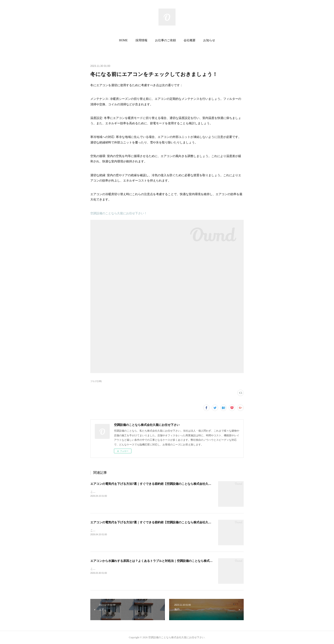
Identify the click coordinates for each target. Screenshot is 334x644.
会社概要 (190, 40)
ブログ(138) (96, 381)
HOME (123, 40)
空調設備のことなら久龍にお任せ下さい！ (119, 213)
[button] (123, 40)
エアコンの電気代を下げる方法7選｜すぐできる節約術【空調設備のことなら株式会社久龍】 (152, 484)
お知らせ (209, 40)
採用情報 (141, 40)
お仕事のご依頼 (166, 40)
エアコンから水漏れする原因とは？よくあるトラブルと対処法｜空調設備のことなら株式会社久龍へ (157, 561)
